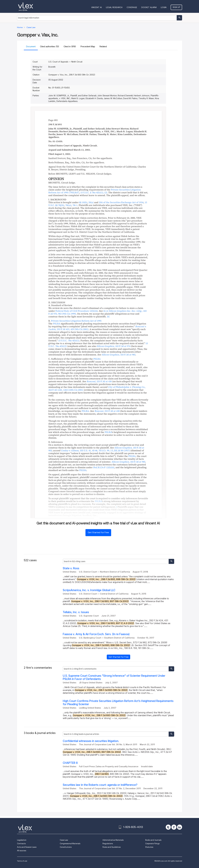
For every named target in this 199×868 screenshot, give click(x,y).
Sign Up (176, 7)
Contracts (21, 844)
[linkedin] (180, 827)
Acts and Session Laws (27, 847)
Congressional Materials (70, 844)
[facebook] (174, 827)
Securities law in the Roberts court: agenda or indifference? (100, 785)
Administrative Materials (113, 840)
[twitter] (168, 827)
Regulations (108, 844)
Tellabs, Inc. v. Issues (76, 612)
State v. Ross (71, 568)
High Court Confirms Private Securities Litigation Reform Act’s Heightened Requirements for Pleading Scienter (118, 703)
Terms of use (22, 861)
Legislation (22, 840)
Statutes (149, 847)
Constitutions (66, 847)
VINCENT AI (96, 7)
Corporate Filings (152, 844)
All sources (22, 851)
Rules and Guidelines (112, 847)
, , (95, 450)
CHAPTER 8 (70, 763)
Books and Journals (153, 840)
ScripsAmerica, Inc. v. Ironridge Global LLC (89, 590)
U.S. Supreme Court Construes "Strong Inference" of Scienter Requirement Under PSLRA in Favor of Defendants (114, 677)
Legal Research (114, 7)
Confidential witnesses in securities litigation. (91, 741)
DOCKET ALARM (149, 7)
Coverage (132, 7)
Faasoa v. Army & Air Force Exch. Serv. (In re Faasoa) (96, 634)
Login (164, 7)
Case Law (64, 840)
